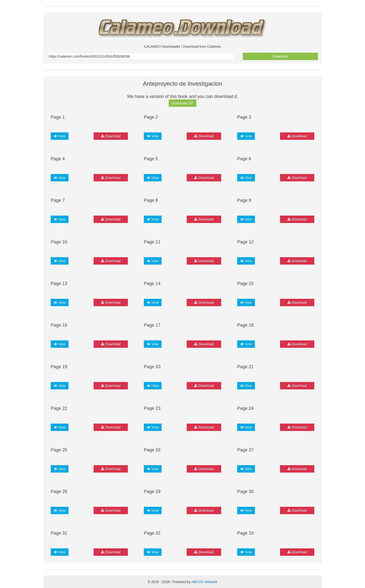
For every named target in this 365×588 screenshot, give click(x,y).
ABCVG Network (204, 582)
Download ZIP (182, 103)
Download (280, 56)
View (60, 136)
